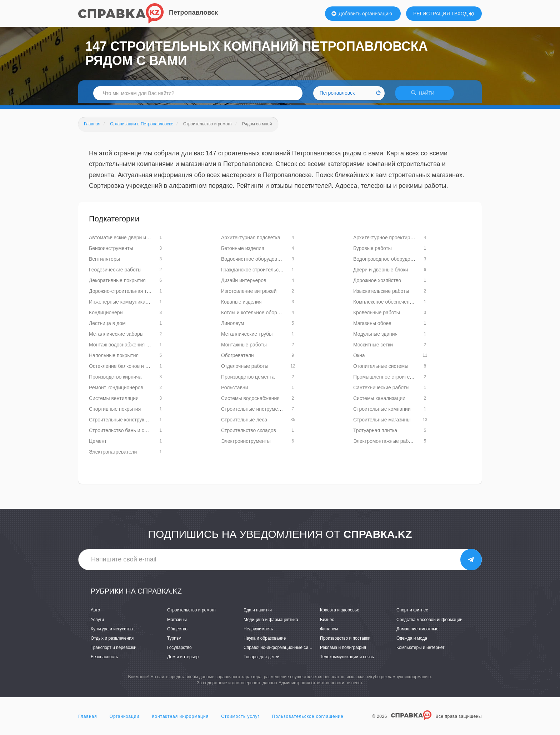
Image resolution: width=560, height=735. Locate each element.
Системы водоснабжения (250, 401)
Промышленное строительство (389, 379)
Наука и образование (265, 641)
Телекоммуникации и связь (347, 659)
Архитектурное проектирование (390, 240)
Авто (95, 612)
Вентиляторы (104, 261)
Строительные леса (244, 422)
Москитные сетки (373, 347)
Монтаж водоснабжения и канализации (134, 347)
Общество (177, 631)
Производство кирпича (115, 379)
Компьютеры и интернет (421, 650)
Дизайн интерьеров (244, 283)
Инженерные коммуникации (121, 304)
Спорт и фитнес (412, 612)
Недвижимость (258, 631)
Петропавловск (193, 12)
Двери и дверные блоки (381, 272)
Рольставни (235, 390)
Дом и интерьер (183, 659)
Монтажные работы (244, 347)
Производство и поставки (345, 641)
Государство (179, 650)
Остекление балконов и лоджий (126, 369)
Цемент (98, 444)
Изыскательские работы (381, 294)
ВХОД (464, 14)
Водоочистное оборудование (255, 261)
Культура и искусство (112, 631)
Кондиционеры (106, 315)
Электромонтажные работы (385, 444)
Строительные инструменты (254, 411)
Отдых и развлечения (112, 641)
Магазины (177, 622)
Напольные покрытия (114, 358)
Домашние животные (417, 631)
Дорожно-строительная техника (126, 294)
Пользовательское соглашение (308, 719)
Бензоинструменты (111, 251)
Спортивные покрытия (115, 411)
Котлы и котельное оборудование (260, 315)
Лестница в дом (107, 326)
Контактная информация (180, 719)
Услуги (97, 622)
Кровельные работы (377, 315)
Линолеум (232, 326)
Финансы (329, 631)
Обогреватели (237, 358)
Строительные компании (382, 411)
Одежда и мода (412, 641)
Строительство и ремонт (192, 612)
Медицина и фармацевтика (271, 622)
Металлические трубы (247, 336)
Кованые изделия (241, 304)
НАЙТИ (425, 94)
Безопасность (104, 659)
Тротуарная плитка (375, 433)
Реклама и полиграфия (343, 650)
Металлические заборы (116, 336)
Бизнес (327, 622)
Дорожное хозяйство (377, 283)
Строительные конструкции (121, 422)
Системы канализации (379, 401)
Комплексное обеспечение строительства (402, 304)
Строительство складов (249, 433)
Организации (125, 719)
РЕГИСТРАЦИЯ (432, 14)
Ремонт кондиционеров (116, 390)
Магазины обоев (372, 326)
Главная (88, 719)
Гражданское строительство (254, 272)
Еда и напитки (258, 612)
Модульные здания (375, 336)
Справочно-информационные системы (282, 650)
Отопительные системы (381, 369)
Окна (359, 358)
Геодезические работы (115, 272)
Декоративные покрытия (117, 283)
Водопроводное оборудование (389, 261)
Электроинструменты (246, 444)
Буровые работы (372, 251)
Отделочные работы (245, 369)
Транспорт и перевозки (114, 650)
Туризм (174, 641)
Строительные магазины (382, 422)
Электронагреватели (113, 454)
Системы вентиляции (114, 401)
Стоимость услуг (240, 719)
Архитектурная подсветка (251, 240)
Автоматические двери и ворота (126, 240)
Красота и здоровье (340, 612)
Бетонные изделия (243, 251)
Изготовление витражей (249, 294)
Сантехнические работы (381, 390)
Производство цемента (248, 379)
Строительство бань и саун (121, 433)
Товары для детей (261, 659)
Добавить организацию (362, 14)
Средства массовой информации (429, 622)
